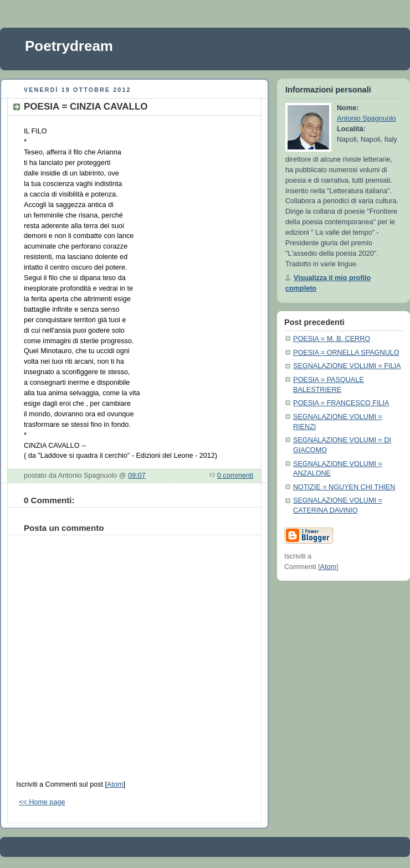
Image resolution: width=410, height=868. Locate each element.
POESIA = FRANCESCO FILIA (341, 403)
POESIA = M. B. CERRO (332, 339)
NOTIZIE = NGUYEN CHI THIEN (344, 487)
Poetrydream (69, 46)
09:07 (137, 476)
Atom (115, 784)
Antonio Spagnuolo (367, 118)
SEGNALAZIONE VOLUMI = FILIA (347, 366)
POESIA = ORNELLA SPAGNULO (346, 353)
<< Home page (42, 802)
